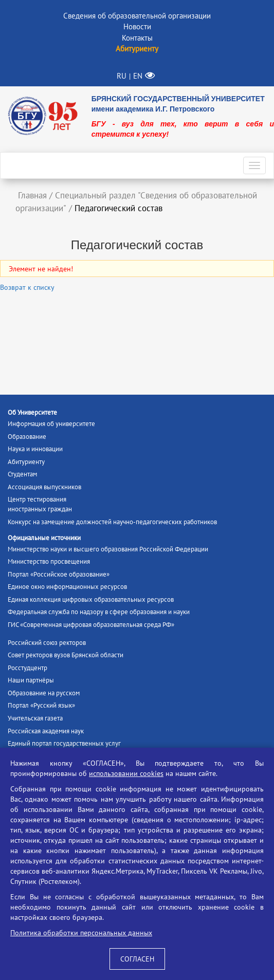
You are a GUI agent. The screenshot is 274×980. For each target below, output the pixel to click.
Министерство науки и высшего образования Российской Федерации (108, 549)
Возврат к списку (27, 287)
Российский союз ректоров (47, 643)
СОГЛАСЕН (137, 959)
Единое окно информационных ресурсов (67, 587)
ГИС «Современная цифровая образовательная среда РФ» (91, 625)
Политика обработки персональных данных (81, 933)
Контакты (137, 38)
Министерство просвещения (49, 561)
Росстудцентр (28, 668)
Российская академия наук (46, 731)
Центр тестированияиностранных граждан (40, 504)
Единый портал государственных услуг (64, 743)
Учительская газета (35, 718)
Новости (137, 26)
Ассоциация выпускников (44, 487)
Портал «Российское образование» (59, 574)
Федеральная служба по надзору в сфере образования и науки (99, 612)
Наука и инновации (35, 449)
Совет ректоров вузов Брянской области (66, 655)
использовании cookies (126, 773)
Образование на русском (44, 693)
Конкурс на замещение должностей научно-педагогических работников (112, 522)
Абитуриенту (26, 462)
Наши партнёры (31, 680)
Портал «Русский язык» (41, 705)
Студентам (22, 474)
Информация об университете (51, 424)
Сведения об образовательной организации (137, 16)
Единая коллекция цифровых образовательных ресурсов (91, 599)
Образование (27, 437)
